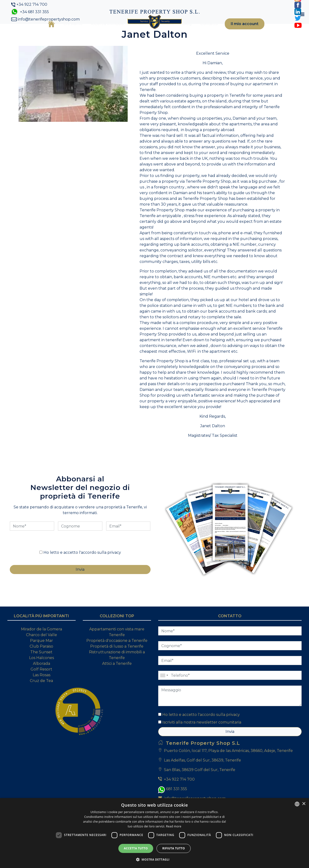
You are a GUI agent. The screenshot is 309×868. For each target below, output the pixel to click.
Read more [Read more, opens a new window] (174, 826)
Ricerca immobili (101, 32)
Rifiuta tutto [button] (174, 848)
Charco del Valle (42, 658)
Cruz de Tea (41, 704)
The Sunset (41, 675)
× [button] (304, 804)
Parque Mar (42, 664)
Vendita (160, 32)
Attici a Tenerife (117, 687)
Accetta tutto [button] (136, 848)
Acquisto (135, 32)
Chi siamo (66, 32)
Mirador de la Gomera (42, 652)
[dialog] (154, 833)
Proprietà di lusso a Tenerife (117, 669)
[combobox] (297, 804)
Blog (180, 32)
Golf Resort (41, 692)
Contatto (202, 32)
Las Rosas (42, 698)
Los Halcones (42, 681)
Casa (45, 32)
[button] (155, 859)
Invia (230, 755)
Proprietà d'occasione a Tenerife (117, 664)
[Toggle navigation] (269, 32)
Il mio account (238, 32)
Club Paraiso (41, 669)
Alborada (42, 687)
